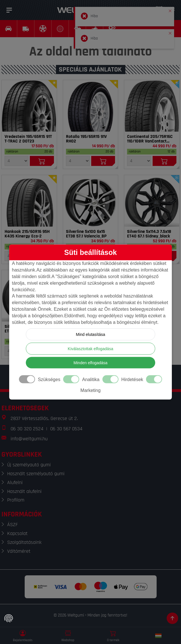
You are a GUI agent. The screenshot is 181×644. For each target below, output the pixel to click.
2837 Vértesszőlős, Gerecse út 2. (44, 418)
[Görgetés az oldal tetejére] (172, 618)
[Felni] (91, 201)
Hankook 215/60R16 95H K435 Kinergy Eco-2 (27, 234)
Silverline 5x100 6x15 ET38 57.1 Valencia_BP (86, 234)
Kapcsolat (17, 533)
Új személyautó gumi (29, 465)
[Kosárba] (42, 161)
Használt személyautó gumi (36, 474)
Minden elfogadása (90, 362)
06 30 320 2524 (27, 429)
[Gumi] (29, 106)
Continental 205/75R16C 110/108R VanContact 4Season (150, 139)
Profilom (16, 500)
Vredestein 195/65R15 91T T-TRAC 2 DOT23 (28, 139)
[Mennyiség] (16, 161)
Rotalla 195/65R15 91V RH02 (86, 139)
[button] (170, 10)
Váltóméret (19, 551)
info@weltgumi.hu (29, 439)
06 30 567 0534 (66, 429)
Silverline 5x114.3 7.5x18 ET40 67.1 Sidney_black (149, 234)
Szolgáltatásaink (24, 542)
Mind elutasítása (91, 334)
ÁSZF (12, 525)
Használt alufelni (24, 491)
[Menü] (9, 10)
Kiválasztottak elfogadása (90, 348)
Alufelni (15, 482)
